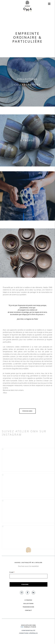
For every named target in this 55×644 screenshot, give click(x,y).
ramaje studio (30, 627)
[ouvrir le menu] (49, 4)
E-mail (12, 572)
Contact (28, 610)
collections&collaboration (27, 82)
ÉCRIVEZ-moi (27, 411)
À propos (27, 140)
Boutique (27, 253)
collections (28, 604)
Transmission (28, 196)
